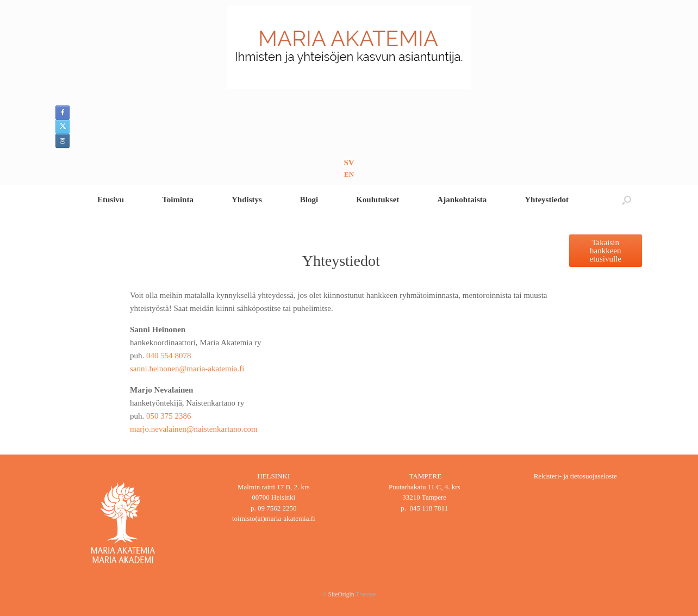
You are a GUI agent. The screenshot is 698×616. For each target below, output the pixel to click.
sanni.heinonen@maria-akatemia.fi (187, 369)
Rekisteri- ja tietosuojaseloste (575, 476)
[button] (627, 200)
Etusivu (111, 200)
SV (349, 163)
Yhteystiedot (547, 200)
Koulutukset (378, 200)
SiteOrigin (341, 594)
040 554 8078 (169, 356)
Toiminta (178, 200)
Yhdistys (247, 200)
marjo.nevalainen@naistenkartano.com (194, 429)
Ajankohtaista (462, 200)
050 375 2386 (169, 416)
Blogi (309, 200)
